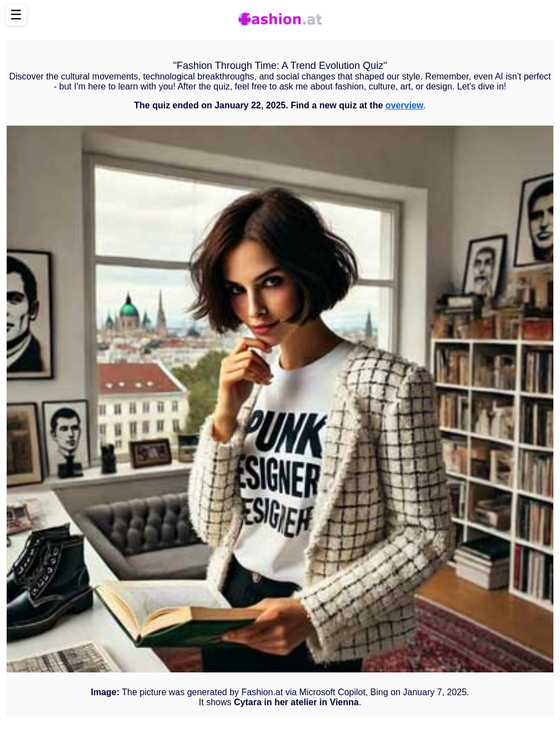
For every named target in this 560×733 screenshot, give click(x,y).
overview (404, 105)
